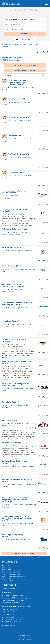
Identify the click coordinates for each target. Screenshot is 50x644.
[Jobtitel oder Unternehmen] (25, 24)
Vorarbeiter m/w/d (16, 172)
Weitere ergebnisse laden (25, 554)
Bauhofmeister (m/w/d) (12, 443)
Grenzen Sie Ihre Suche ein (25, 70)
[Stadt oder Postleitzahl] (25, 29)
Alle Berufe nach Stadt (11, 572)
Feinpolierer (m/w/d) (10, 321)
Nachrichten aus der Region (13, 600)
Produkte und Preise (10, 588)
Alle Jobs (6, 565)
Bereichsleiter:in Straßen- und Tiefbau (14, 462)
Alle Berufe (7, 570)
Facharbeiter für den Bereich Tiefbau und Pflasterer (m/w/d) (17, 82)
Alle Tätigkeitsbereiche (11, 574)
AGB (25, 638)
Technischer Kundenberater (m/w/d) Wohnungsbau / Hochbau (17, 304)
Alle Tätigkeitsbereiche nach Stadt (16, 576)
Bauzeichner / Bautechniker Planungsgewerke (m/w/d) (13, 285)
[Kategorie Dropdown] (44, 20)
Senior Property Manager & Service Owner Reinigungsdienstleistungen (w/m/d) (16, 518)
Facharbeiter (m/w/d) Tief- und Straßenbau (14, 210)
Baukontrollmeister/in (11, 247)
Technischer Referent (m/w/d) (14, 229)
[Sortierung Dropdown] (44, 75)
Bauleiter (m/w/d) (9, 420)
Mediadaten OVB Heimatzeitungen (16, 598)
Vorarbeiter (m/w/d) (17, 99)
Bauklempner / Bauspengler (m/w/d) (13, 536)
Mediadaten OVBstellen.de (13, 596)
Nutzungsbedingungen (11, 602)
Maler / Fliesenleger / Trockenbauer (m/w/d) (16, 362)
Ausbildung (7, 579)
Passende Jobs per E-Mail (25, 66)
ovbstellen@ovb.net (12, 622)
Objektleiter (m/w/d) (10, 402)
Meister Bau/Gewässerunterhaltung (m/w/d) (17, 480)
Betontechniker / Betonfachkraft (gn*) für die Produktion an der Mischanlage (15, 500)
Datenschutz (25, 640)
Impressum (25, 635)
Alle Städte (6, 567)
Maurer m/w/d (15, 136)
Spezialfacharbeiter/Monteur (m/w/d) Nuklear (14, 192)
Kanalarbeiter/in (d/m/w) (12, 266)
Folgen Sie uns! (10, 625)
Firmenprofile (8, 581)
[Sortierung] (23, 75)
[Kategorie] (23, 20)
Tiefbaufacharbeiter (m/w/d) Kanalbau (14, 340)
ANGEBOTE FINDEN (25, 34)
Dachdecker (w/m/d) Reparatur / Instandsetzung (15, 384)
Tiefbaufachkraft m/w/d (19, 117)
